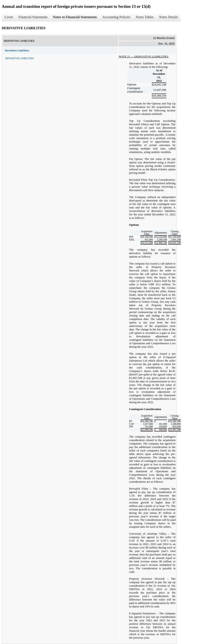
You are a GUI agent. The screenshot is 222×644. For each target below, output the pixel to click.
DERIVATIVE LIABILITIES (19, 58)
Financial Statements (33, 17)
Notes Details (169, 17)
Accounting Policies (116, 17)
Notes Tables (145, 17)
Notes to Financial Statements (75, 17)
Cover (9, 17)
